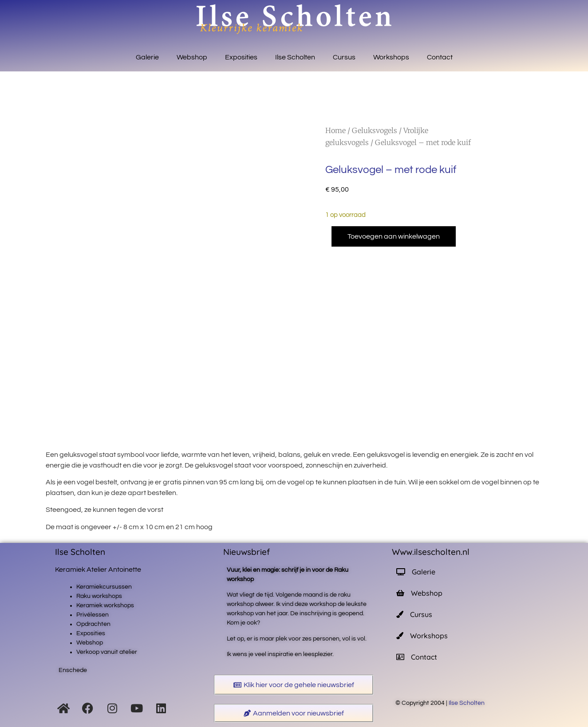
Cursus (344, 57)
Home (335, 130)
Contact (440, 57)
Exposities (241, 57)
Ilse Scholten (295, 57)
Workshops (391, 57)
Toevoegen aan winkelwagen (394, 236)
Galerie (147, 57)
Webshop (192, 57)
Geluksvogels (375, 130)
